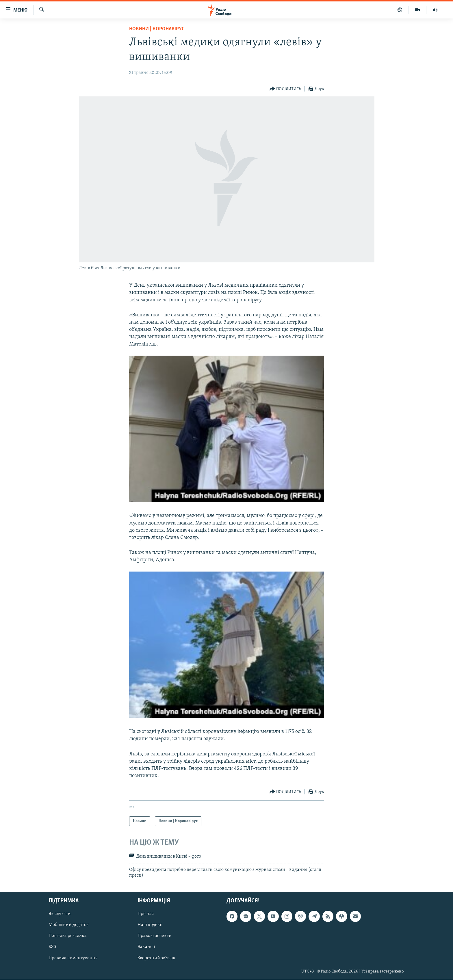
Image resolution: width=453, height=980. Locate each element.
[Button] (285, 89)
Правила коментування (73, 958)
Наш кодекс (150, 925)
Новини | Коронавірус (157, 29)
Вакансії (146, 947)
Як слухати (60, 914)
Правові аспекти (155, 936)
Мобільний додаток (69, 925)
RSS (52, 947)
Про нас (146, 914)
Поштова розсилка (68, 936)
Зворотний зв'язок (156, 958)
